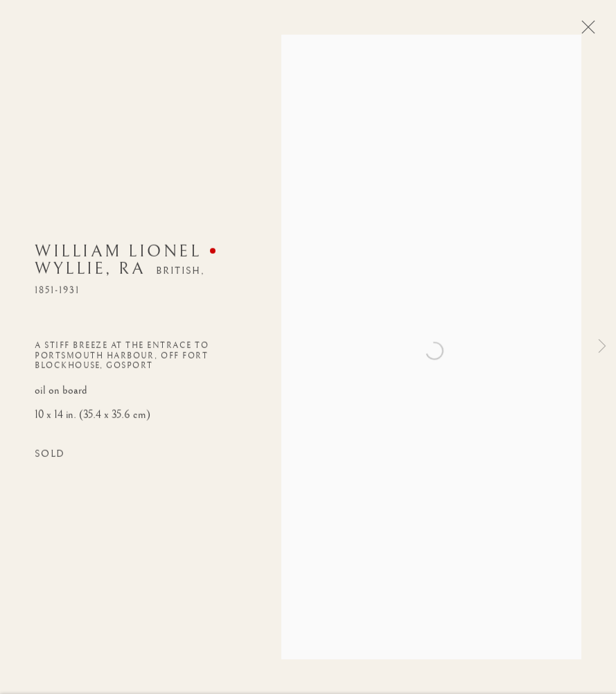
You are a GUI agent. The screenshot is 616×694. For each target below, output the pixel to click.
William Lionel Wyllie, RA (118, 262)
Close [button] (585, 31)
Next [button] (602, 347)
